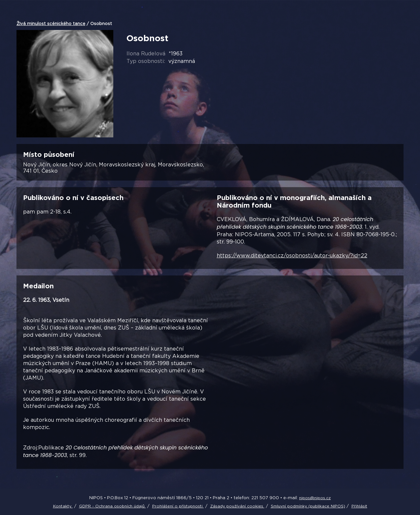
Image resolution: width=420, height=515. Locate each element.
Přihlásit (359, 506)
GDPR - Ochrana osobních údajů (112, 506)
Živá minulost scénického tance (51, 23)
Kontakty (63, 506)
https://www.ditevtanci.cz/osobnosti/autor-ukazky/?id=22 (292, 255)
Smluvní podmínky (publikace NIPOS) (308, 506)
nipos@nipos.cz (315, 498)
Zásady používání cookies (237, 506)
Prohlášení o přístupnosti (178, 506)
